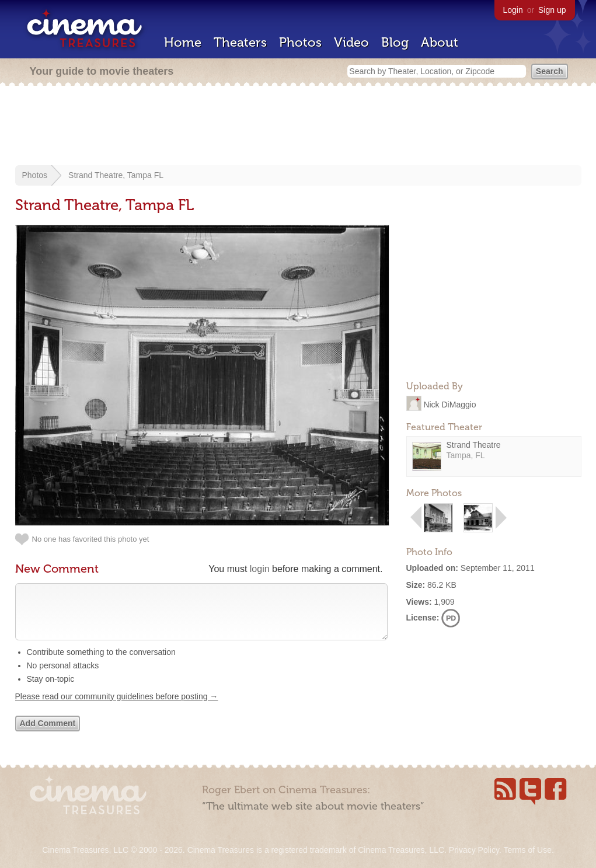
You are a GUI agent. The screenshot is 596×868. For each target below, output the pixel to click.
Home (183, 42)
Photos (300, 42)
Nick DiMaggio (449, 404)
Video (351, 42)
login (260, 569)
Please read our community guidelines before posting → (117, 708)
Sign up (552, 10)
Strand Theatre (474, 445)
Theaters (240, 42)
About (440, 42)
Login (513, 10)
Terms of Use (527, 850)
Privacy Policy (474, 850)
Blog (395, 42)
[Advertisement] (298, 127)
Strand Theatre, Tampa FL (116, 175)
